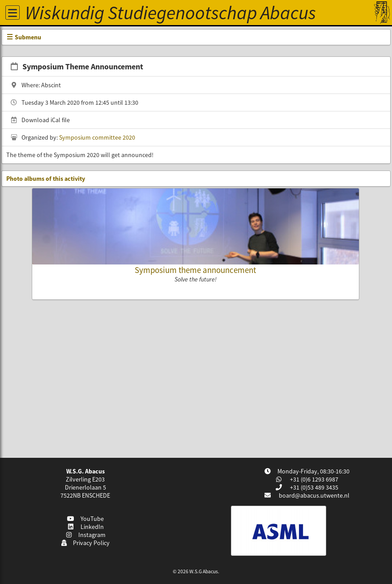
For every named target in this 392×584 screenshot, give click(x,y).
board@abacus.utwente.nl (314, 495)
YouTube (85, 519)
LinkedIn (85, 527)
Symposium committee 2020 (97, 137)
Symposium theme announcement (195, 270)
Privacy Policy (85, 543)
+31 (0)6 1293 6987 (313, 479)
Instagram (85, 535)
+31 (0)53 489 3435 (313, 487)
